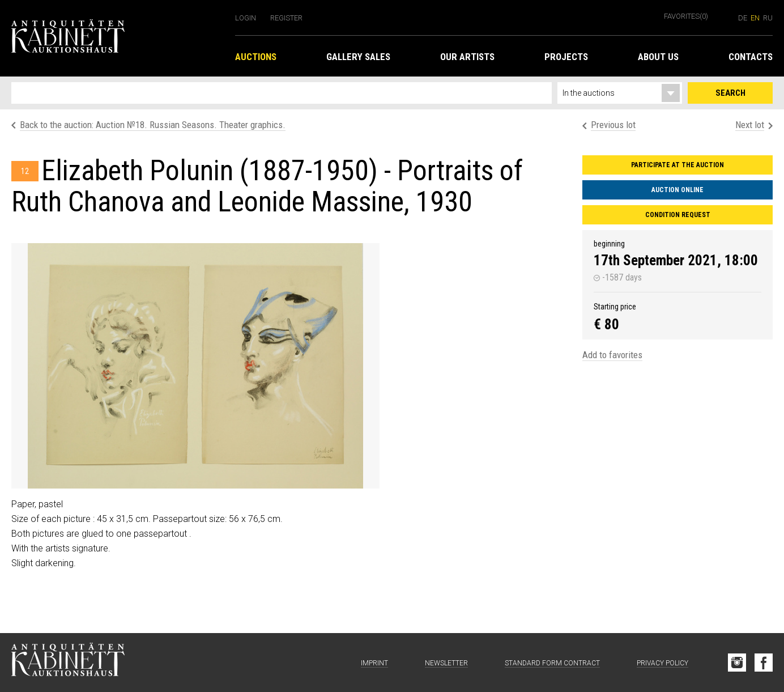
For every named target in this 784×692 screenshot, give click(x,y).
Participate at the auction (678, 165)
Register (286, 18)
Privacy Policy (662, 663)
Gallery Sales (358, 57)
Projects (566, 57)
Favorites (686, 16)
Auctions (256, 57)
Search (730, 93)
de (743, 18)
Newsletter (446, 663)
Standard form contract (552, 663)
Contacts (751, 57)
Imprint (374, 663)
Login (246, 18)
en (755, 18)
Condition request (678, 215)
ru (768, 18)
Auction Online (678, 190)
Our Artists (467, 57)
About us (658, 57)
